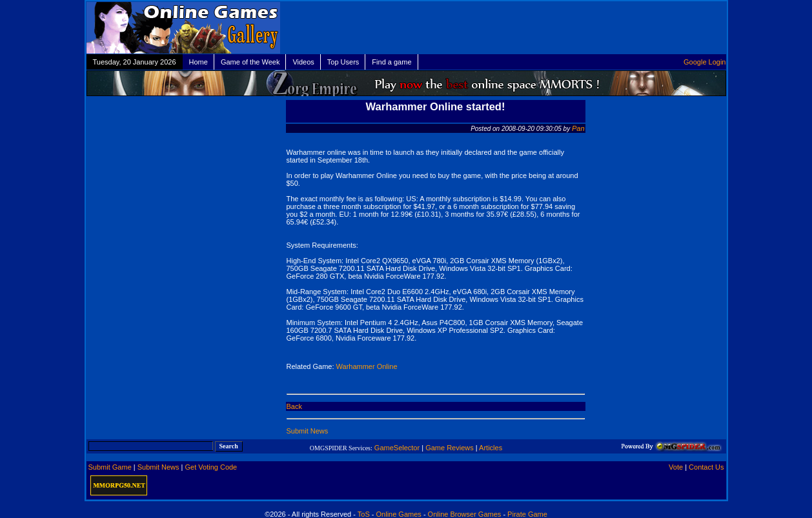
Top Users (343, 62)
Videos (303, 62)
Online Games (399, 514)
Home (198, 62)
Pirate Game (527, 514)
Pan (578, 128)
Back (294, 406)
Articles (491, 448)
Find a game (391, 62)
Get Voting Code (211, 467)
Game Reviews (450, 448)
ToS (364, 514)
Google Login (705, 62)
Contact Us (706, 467)
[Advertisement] (578, 28)
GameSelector (397, 448)
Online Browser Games (465, 514)
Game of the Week (250, 62)
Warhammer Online (367, 366)
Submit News (308, 431)
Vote (676, 467)
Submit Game (110, 467)
